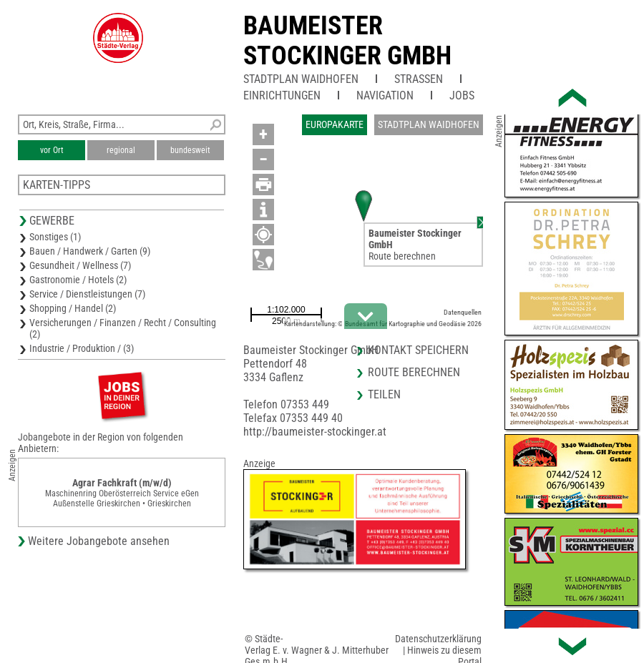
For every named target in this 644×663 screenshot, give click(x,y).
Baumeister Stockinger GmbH (347, 41)
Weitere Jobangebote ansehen (99, 541)
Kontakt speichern (418, 350)
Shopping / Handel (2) (73, 308)
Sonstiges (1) (55, 237)
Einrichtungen (282, 95)
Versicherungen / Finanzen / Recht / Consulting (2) (123, 328)
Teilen (384, 394)
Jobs (462, 95)
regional (121, 150)
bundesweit (190, 150)
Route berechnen (402, 256)
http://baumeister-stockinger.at (315, 432)
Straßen (419, 79)
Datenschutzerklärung (438, 639)
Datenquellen (463, 312)
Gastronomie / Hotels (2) (78, 280)
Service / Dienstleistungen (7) (87, 294)
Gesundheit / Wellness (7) (80, 265)
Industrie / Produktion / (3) (82, 348)
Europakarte (335, 124)
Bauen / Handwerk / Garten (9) (90, 251)
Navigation (385, 95)
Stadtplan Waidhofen (301, 79)
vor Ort (52, 150)
